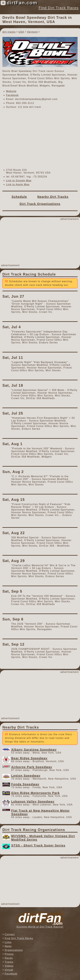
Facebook (12, 95)
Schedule (19, 197)
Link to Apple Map (18, 184)
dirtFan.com (22, 3)
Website (11, 91)
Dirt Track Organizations (40, 204)
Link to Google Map (19, 181)
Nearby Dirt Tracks (53, 197)
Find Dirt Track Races (59, 8)
